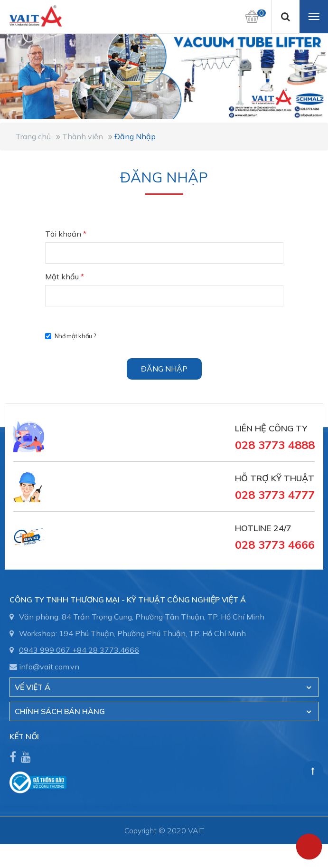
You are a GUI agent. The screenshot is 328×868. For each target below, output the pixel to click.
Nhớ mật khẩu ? (70, 336)
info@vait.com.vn (49, 667)
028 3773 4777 (275, 495)
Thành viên (83, 136)
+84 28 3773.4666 (106, 650)
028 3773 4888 (275, 445)
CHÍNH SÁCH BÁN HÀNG (60, 711)
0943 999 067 (45, 650)
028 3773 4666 (275, 544)
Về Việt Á (33, 687)
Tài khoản (66, 234)
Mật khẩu (65, 277)
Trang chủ (33, 136)
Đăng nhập (164, 369)
